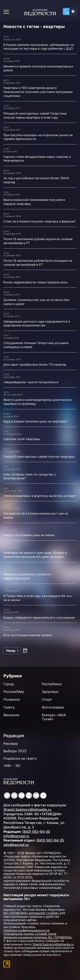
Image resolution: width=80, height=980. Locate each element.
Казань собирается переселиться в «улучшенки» (39, 617)
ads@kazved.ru (16, 845)
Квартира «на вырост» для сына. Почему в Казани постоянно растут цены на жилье (35, 555)
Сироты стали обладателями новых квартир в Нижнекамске (37, 159)
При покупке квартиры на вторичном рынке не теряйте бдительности (38, 137)
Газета (9, 707)
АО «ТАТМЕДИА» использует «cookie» (31, 913)
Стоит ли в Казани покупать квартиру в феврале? (40, 221)
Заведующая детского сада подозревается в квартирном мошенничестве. (37, 323)
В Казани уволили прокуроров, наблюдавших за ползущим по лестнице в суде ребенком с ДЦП (39, 47)
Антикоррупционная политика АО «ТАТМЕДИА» (38, 937)
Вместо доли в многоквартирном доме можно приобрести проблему (37, 402)
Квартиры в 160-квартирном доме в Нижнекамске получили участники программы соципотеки (38, 92)
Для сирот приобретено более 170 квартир (35, 364)
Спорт (47, 699)
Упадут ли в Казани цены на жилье (29, 535)
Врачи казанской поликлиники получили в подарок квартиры (34, 202)
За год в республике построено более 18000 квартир (36, 180)
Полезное (12, 699)
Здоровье (50, 692)
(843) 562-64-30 (36, 832)
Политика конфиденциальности (26, 930)
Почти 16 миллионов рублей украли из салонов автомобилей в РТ (38, 241)
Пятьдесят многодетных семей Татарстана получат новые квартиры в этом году (35, 115)
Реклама (11, 744)
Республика (52, 684)
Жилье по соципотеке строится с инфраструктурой (28, 576)
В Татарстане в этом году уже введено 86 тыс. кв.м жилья (38, 598)
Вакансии (11, 715)
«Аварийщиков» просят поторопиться (31, 382)
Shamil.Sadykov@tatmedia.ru (27, 809)
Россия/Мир (14, 692)
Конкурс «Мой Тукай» (54, 717)
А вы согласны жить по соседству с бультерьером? (30, 476)
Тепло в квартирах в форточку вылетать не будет (40, 496)
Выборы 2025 (15, 751)
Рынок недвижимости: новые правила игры (36, 282)
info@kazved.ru (16, 836)
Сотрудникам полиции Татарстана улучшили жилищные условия (36, 345)
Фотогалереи (53, 707)
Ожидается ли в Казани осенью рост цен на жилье (36, 515)
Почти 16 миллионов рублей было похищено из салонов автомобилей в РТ (38, 263)
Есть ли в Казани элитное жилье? (28, 635)
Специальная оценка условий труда (30, 934)
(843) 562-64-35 (50, 840)
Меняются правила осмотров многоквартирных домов (38, 68)
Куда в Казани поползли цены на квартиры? (36, 421)
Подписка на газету (20, 758)
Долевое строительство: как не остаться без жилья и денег (36, 302)
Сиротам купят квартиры (22, 439)
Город (9, 684)
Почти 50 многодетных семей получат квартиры (39, 456)
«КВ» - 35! (12, 766)
